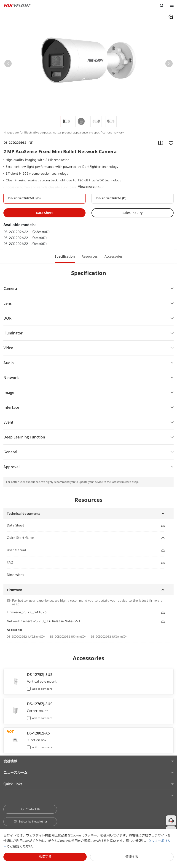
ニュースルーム (15, 773)
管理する (132, 857)
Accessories (114, 256)
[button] (8, 64)
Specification (65, 256)
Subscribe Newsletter (30, 821)
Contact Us (30, 809)
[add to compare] (161, 143)
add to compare (42, 689)
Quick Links (13, 784)
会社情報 (10, 761)
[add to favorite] (170, 143)
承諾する (45, 856)
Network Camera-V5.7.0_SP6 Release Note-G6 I (43, 621)
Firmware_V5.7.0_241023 (27, 612)
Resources (90, 256)
